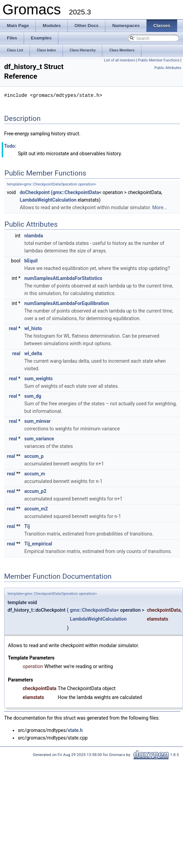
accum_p (34, 456)
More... (159, 207)
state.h (75, 730)
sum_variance (39, 438)
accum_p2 (35, 491)
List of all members (120, 60)
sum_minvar (38, 421)
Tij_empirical (38, 543)
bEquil (31, 260)
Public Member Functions (159, 60)
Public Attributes (168, 68)
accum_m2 (36, 508)
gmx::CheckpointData (76, 192)
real (13, 328)
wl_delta (33, 353)
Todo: (10, 146)
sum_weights (39, 378)
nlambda (34, 235)
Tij (27, 526)
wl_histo (33, 328)
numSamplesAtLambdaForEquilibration (67, 303)
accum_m (35, 473)
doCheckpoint (35, 192)
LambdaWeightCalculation (48, 200)
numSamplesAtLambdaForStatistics (63, 278)
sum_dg (33, 396)
